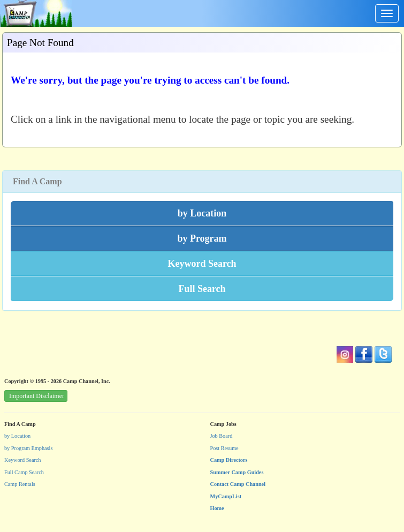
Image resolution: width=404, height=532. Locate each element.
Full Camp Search (24, 472)
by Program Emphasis (28, 448)
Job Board (222, 436)
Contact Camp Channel (238, 484)
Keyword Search (23, 460)
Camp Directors (229, 460)
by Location (17, 436)
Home (217, 508)
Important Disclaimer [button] (37, 396)
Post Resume (224, 448)
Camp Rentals (20, 484)
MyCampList (226, 496)
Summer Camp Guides (237, 472)
